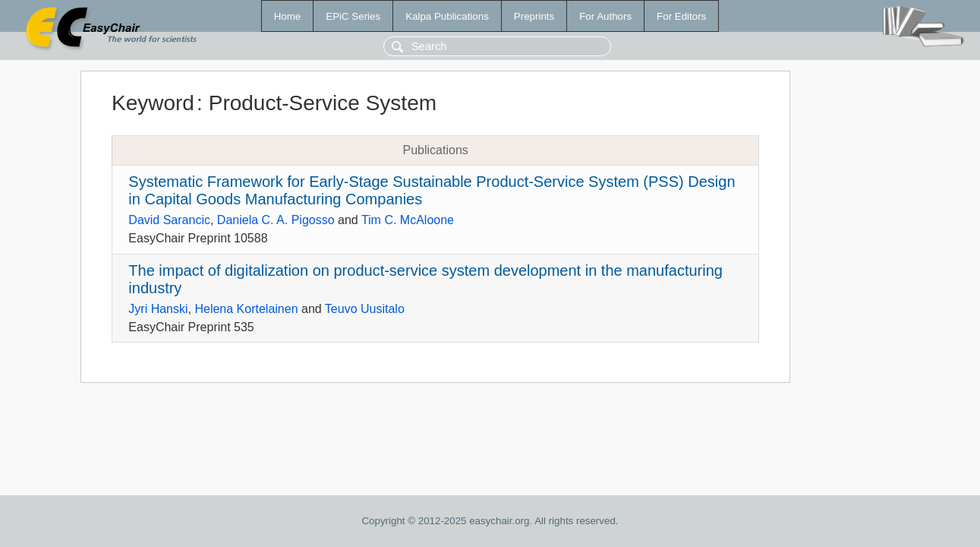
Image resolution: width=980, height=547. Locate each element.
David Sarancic (169, 220)
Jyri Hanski (158, 309)
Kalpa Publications (447, 16)
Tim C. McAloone (408, 220)
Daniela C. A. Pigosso (276, 220)
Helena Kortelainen (246, 309)
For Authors (605, 16)
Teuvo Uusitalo (365, 309)
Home (288, 16)
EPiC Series (353, 16)
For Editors (681, 16)
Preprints (534, 16)
